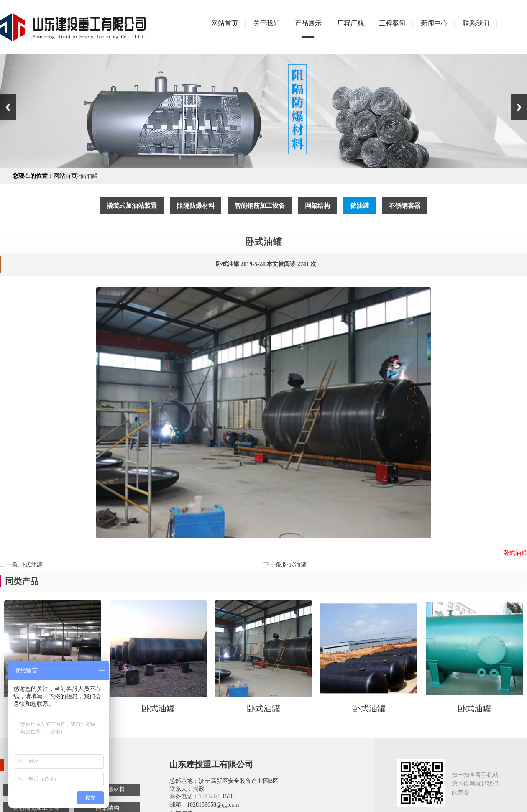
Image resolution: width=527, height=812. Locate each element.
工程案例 (392, 23)
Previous (8, 107)
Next (519, 107)
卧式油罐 (31, 565)
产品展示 (308, 23)
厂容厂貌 (350, 23)
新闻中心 (434, 23)
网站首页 (225, 23)
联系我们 (476, 23)
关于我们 (266, 23)
